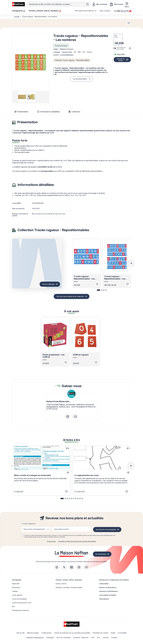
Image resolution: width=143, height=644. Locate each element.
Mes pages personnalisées (86, 11)
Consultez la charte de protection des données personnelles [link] (77, 541)
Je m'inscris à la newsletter (106, 530)
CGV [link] (98, 637)
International (104, 599)
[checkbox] (23, 536)
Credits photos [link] (47, 633)
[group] (22, 97)
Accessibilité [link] (122, 633)
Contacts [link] (106, 637)
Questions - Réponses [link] (81, 637)
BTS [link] (14, 606)
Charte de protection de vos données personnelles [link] (72, 633)
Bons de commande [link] (64, 637)
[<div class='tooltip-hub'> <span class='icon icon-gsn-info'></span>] (130, 48)
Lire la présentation (80, 79)
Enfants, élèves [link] (61, 584)
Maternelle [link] (16, 584)
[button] (31, 62)
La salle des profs (122, 11)
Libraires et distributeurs (108, 591)
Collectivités (104, 584)
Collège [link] (15, 591)
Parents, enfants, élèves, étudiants (69, 580)
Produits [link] (114, 637)
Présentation (22, 112)
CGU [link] (93, 637)
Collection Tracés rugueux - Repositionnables (72, 60)
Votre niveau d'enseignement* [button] (34, 529)
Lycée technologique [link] (20, 599)
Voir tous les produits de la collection (70, 296)
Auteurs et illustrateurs (108, 587)
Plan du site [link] (21, 633)
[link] (68, 417)
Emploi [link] (113, 633)
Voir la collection (48, 284)
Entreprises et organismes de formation (114, 580)
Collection (74, 112)
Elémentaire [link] (16, 587)
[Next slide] (131, 263)
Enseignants (17, 580)
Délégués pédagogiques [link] (35, 637)
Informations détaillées (48, 112)
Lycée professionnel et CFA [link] (22, 603)
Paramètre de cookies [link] (101, 633)
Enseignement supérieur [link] (21, 610)
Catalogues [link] (50, 637)
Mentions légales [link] (33, 633)
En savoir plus (51, 541)
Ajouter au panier (121, 60)
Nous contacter (105, 11)
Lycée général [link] (17, 595)
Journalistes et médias (108, 595)
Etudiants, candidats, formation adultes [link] (69, 587)
